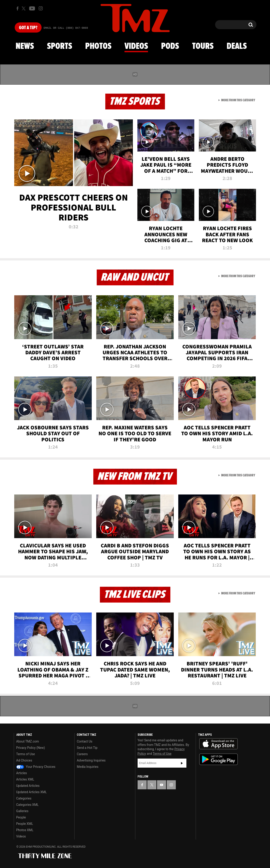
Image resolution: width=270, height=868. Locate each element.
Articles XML (25, 779)
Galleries (22, 811)
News (25, 46)
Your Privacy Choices (36, 767)
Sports (60, 46)
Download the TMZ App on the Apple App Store (218, 744)
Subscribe (182, 763)
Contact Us (85, 741)
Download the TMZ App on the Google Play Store (218, 759)
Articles (22, 773)
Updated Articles (28, 786)
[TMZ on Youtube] (32, 8)
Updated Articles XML (32, 792)
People (21, 817)
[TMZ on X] (24, 8)
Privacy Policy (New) (31, 748)
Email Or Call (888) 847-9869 (66, 28)
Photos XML (25, 830)
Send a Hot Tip (87, 748)
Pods (170, 46)
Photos (98, 46)
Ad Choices (24, 760)
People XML (25, 824)
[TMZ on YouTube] (162, 785)
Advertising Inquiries (91, 760)
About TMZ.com (28, 741)
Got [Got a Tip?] (28, 28)
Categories (24, 798)
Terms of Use (26, 754)
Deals (237, 46)
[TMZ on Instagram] (41, 8)
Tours (203, 46)
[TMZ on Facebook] (18, 8)
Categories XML (27, 805)
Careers (82, 754)
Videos (136, 46)
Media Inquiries (88, 767)
